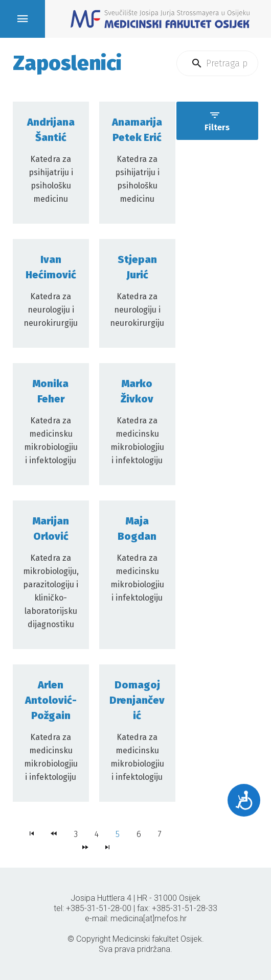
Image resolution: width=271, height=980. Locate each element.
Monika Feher (51, 391)
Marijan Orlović (51, 529)
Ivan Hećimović (51, 267)
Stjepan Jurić (137, 267)
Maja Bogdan (137, 529)
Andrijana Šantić (51, 130)
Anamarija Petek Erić (137, 130)
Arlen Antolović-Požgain (51, 700)
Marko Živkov (137, 391)
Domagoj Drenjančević (137, 700)
